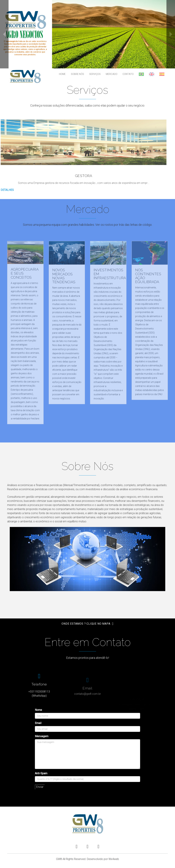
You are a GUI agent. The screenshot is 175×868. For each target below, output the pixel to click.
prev (4, 34)
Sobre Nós (78, 74)
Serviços (95, 74)
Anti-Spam (41, 773)
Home (62, 74)
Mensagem (42, 736)
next (171, 34)
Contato (128, 74)
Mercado (112, 74)
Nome (38, 710)
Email (38, 723)
